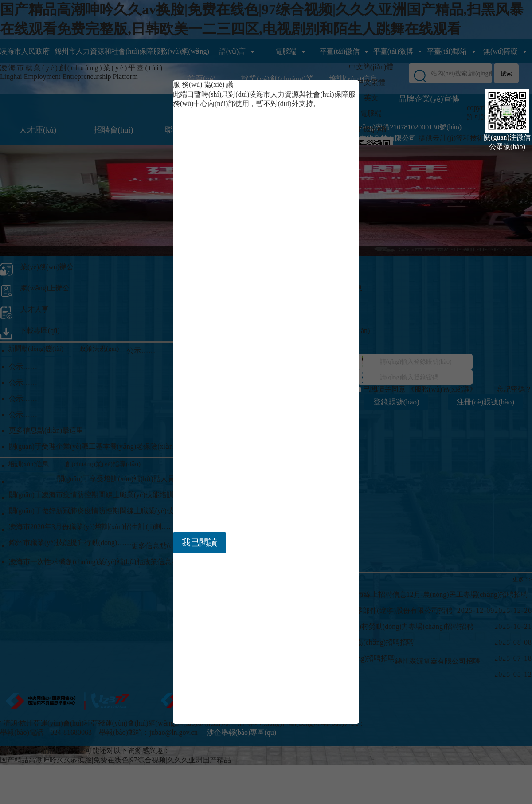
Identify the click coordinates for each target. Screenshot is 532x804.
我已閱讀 (199, 542)
